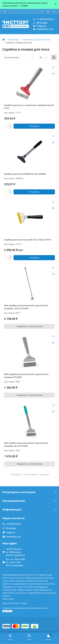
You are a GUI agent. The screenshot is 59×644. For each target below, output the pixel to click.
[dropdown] (5, 12)
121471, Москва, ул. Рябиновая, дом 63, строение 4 (15, 552)
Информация (29, 509)
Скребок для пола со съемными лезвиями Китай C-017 (29, 107)
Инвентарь (14, 40)
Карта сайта (8, 599)
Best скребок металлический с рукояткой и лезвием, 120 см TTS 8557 (26, 307)
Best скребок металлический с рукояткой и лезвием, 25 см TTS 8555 (26, 444)
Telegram (39, 26)
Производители (29, 501)
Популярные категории (29, 492)
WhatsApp (40, 23)
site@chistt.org (42, 29)
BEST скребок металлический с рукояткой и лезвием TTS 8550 (26, 376)
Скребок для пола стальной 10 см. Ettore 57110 (28, 240)
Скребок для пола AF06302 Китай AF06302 (25, 174)
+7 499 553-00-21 (43, 19)
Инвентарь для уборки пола (37, 40)
